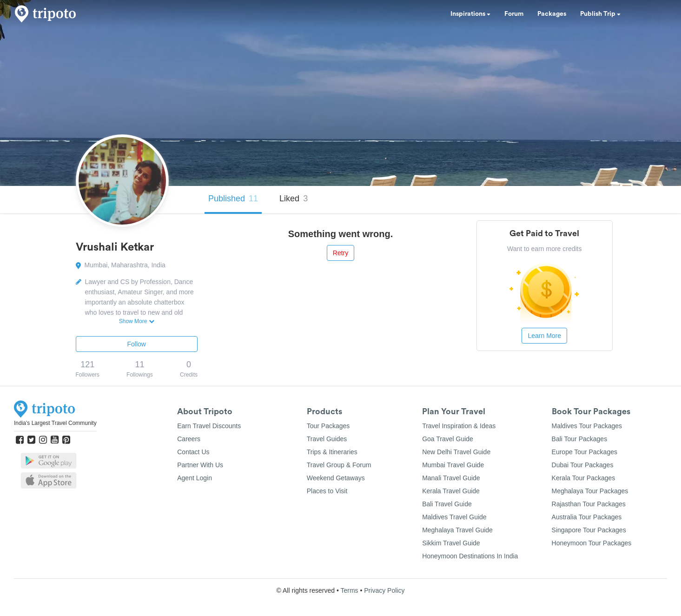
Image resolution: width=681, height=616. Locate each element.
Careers (189, 439)
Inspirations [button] (470, 14)
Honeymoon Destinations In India (470, 556)
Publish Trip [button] (600, 14)
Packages (552, 14)
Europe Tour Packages (585, 452)
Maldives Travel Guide (454, 517)
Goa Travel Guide (448, 439)
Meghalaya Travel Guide (457, 530)
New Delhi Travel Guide (456, 452)
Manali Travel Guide (451, 478)
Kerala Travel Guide (451, 491)
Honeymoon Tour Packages (592, 543)
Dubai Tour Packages (583, 465)
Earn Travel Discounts (209, 426)
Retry (340, 253)
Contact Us (193, 452)
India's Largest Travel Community (55, 423)
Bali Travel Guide (447, 504)
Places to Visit (327, 491)
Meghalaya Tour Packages (590, 491)
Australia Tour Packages (587, 517)
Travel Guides (327, 439)
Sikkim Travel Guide (451, 543)
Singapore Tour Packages (589, 530)
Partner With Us (200, 465)
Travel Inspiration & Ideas (459, 426)
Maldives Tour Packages (587, 426)
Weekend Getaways (336, 478)
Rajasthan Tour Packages (589, 504)
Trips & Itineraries (332, 452)
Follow (137, 344)
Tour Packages (328, 426)
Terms (349, 590)
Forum (514, 14)
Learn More (544, 336)
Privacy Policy (384, 590)
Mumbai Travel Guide (453, 465)
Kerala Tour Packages (584, 478)
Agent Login (195, 478)
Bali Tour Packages (580, 439)
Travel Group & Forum (339, 465)
